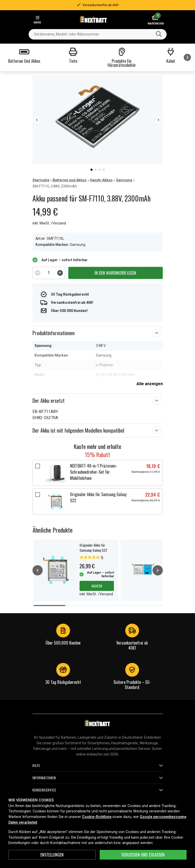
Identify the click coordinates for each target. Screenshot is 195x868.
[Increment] (60, 273)
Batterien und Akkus (70, 180)
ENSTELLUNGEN (52, 855)
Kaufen (97, 586)
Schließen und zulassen (143, 855)
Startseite (41, 180)
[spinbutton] (49, 273)
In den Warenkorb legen (115, 273)
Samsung (124, 180)
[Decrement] (38, 273)
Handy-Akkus (101, 180)
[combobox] (98, 34)
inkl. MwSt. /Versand (49, 223)
